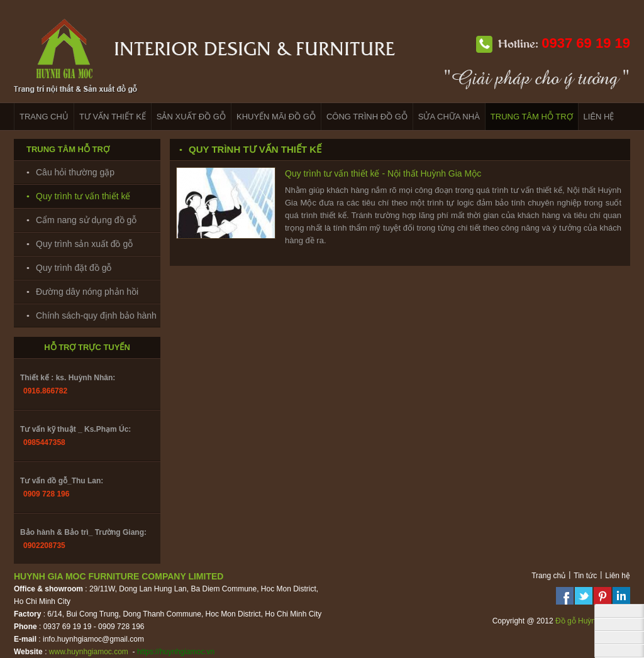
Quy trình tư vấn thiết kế (83, 196)
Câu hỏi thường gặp (75, 172)
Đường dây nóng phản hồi (87, 292)
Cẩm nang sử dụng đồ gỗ (86, 220)
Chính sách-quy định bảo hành (96, 315)
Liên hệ (618, 576)
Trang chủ (548, 576)
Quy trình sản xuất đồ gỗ (84, 244)
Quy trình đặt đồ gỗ (74, 268)
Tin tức (585, 576)
